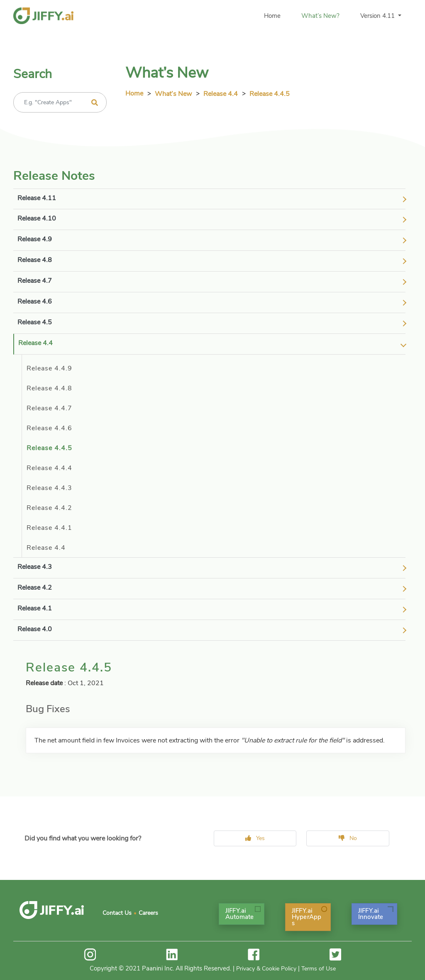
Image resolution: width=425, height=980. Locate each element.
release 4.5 (35, 322)
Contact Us (117, 913)
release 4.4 (221, 94)
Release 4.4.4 (49, 468)
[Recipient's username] (60, 102)
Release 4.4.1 (49, 528)
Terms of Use (319, 969)
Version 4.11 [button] (378, 16)
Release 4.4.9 (49, 368)
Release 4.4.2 (49, 508)
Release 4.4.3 (49, 488)
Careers (148, 913)
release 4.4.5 (270, 94)
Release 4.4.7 (49, 408)
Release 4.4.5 (49, 448)
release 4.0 (35, 629)
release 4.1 (35, 608)
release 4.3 (35, 567)
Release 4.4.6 (49, 428)
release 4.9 (35, 239)
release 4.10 (37, 218)
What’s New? (320, 16)
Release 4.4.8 (49, 388)
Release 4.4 (46, 548)
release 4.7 (35, 281)
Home (272, 16)
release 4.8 (35, 260)
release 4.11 (37, 198)
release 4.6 (35, 301)
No (348, 838)
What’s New (173, 94)
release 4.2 (35, 588)
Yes (255, 838)
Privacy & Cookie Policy (266, 969)
